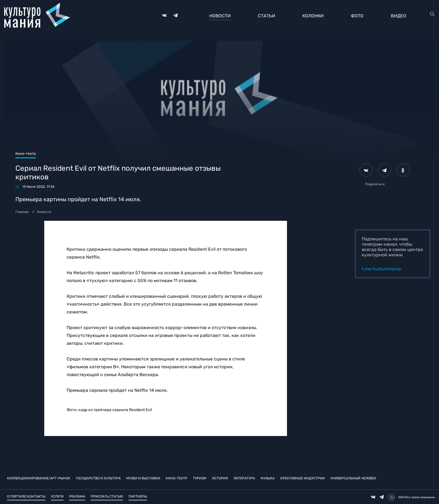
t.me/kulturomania (381, 269)
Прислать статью (107, 496)
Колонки (313, 16)
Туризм (200, 478)
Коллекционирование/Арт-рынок (39, 478)
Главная (22, 212)
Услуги (57, 496)
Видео (399, 16)
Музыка (268, 478)
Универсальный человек (353, 478)
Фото (357, 16)
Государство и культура (98, 478)
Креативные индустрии (303, 478)
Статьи (267, 16)
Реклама (77, 496)
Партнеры (138, 496)
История (220, 478)
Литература (244, 478)
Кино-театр (177, 478)
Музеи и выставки (143, 478)
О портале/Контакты (26, 496)
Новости (220, 16)
